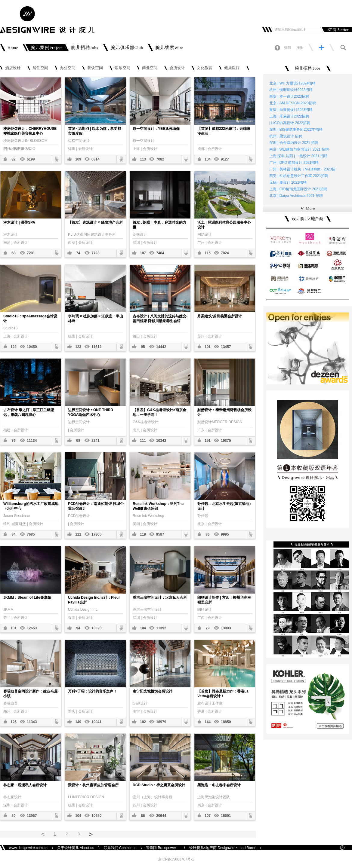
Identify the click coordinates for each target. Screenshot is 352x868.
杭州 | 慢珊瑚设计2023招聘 (291, 90)
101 (208, 347)
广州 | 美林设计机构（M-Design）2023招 (302, 169)
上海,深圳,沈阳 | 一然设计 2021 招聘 (298, 156)
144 (208, 722)
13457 (226, 347)
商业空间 (150, 68)
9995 (225, 534)
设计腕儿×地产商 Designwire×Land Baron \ (225, 848)
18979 (161, 722)
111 (143, 441)
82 (13, 159)
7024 (225, 253)
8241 (96, 441)
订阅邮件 (336, 29)
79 (207, 628)
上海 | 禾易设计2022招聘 (289, 116)
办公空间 (68, 68)
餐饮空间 (95, 68)
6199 (31, 159)
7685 (31, 534)
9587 (160, 534)
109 (78, 159)
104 (208, 159)
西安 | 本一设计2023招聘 (289, 96)
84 (13, 534)
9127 (225, 159)
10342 (161, 441)
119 (143, 534)
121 (78, 534)
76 (13, 441)
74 (78, 253)
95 (143, 347)
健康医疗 (232, 68)
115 (208, 253)
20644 (161, 816)
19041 (96, 722)
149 (78, 722)
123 (78, 347)
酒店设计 (13, 68)
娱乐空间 (122, 68)
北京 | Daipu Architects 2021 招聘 (296, 196)
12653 (32, 628)
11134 (32, 441)
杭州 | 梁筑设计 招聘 (286, 136)
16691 (226, 816)
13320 (96, 628)
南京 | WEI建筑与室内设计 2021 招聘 (299, 149)
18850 (226, 722)
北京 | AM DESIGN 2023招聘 (293, 103)
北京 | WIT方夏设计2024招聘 (292, 83)
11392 (161, 628)
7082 (160, 159)
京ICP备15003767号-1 (176, 859)
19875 (226, 441)
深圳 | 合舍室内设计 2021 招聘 (294, 143)
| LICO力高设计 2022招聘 (290, 123)
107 (143, 253)
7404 (160, 253)
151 (208, 441)
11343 (32, 722)
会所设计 (177, 68)
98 (78, 441)
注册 (300, 47)
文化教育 (205, 68)
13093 (226, 628)
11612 (96, 347)
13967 (32, 816)
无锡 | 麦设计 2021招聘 (288, 182)
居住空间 (40, 68)
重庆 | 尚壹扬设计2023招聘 (291, 110)
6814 (96, 159)
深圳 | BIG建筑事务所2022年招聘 (296, 130)
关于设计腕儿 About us (76, 848)
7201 (31, 253)
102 (143, 722)
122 (14, 347)
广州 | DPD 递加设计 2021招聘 (294, 163)
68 (13, 253)
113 (143, 159)
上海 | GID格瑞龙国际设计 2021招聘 (298, 189)
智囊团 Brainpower (163, 848)
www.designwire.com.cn (28, 848)
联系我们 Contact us (120, 848)
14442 (161, 347)
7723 (96, 253)
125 (14, 722)
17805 (96, 534)
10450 (32, 347)
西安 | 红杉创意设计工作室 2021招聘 (299, 176)
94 (78, 628)
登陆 (288, 47)
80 (13, 816)
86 (207, 534)
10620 (96, 816)
